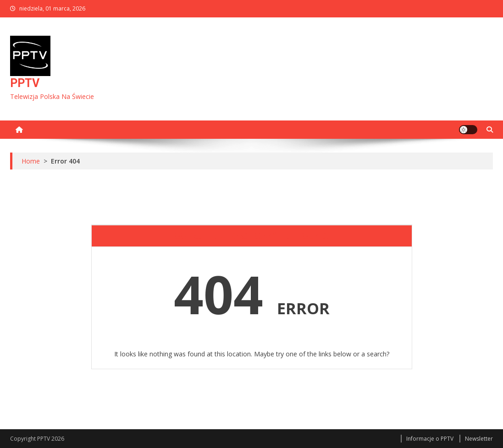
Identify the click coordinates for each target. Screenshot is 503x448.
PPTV (25, 83)
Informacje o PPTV (430, 439)
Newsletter (479, 439)
